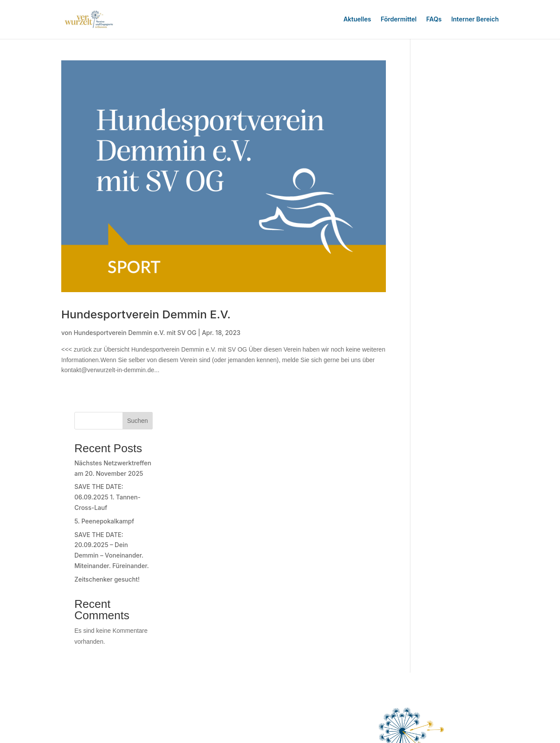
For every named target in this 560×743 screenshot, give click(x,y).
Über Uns (306, 599)
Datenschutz (472, 599)
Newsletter (341, 599)
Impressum (308, 609)
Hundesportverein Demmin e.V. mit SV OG (135, 331)
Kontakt (373, 599)
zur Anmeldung (98, 632)
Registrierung (94, 698)
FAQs (434, 19)
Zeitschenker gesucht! (453, 228)
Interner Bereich (475, 19)
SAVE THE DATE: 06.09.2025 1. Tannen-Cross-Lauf (453, 146)
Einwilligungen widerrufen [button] (375, 630)
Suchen (484, 69)
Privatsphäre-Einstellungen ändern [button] (348, 619)
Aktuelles (357, 19)
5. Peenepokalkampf (450, 169)
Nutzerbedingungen (420, 599)
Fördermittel (399, 19)
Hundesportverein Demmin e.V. (146, 312)
